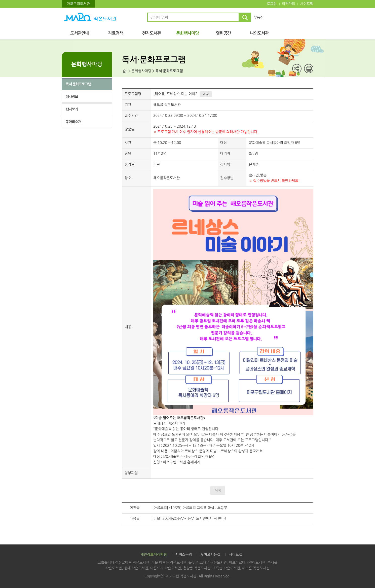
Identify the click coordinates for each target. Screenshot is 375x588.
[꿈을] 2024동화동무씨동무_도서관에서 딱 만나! (189, 519)
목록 (218, 491)
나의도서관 (259, 33)
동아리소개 (73, 122)
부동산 (259, 17)
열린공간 (223, 33)
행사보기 (72, 109)
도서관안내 (80, 33)
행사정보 (72, 97)
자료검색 (116, 33)
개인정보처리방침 (154, 555)
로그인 (272, 4)
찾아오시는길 (211, 555)
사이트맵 (307, 4)
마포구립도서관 (78, 4)
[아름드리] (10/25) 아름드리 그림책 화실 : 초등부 (190, 508)
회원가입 (289, 4)
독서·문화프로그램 (78, 84)
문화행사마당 (188, 33)
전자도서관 (152, 33)
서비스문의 (184, 555)
